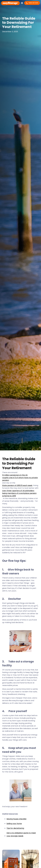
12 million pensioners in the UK (15, 475)
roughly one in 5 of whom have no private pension (20, 479)
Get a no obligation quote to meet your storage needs (21, 834)
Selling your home (14, 824)
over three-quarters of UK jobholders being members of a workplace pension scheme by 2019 (19, 493)
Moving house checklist (17, 819)
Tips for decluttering (15, 828)
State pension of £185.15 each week (17, 485)
